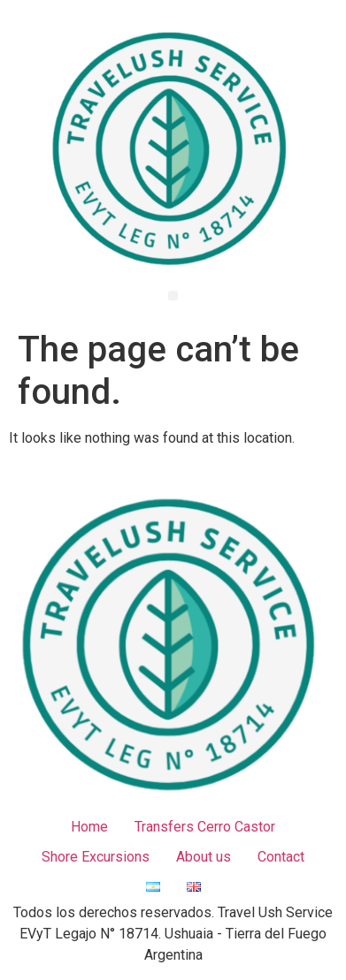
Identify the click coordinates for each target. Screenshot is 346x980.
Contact (281, 857)
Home (89, 827)
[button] (173, 296)
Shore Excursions (96, 857)
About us (204, 857)
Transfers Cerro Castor (205, 827)
